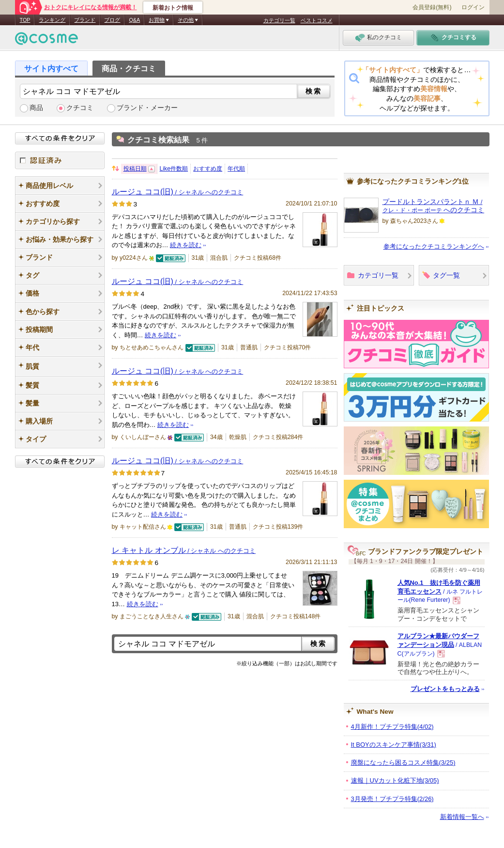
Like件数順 (174, 169)
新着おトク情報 (173, 8)
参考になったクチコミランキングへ (434, 246)
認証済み (60, 160)
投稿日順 (135, 169)
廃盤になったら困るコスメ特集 (403, 762)
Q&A (134, 20)
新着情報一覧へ (462, 817)
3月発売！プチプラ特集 (392, 799)
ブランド (85, 20)
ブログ (112, 20)
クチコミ (80, 108)
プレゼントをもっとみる (445, 689)
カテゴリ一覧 (279, 20)
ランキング (52, 20)
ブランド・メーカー (147, 108)
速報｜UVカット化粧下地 (395, 780)
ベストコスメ (317, 20)
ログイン (473, 7)
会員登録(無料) (432, 7)
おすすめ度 (208, 169)
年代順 (236, 169)
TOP (25, 20)
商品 (36, 108)
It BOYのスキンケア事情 (394, 745)
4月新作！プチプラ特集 (392, 727)
